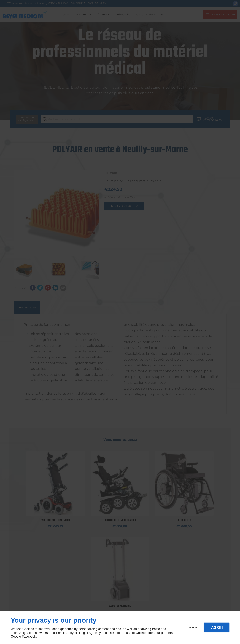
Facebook (29, 637)
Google (16, 637)
